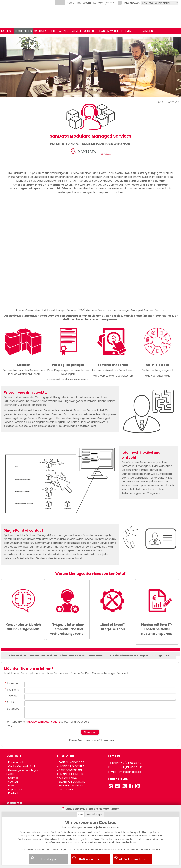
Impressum (84, 3)
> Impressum (14, 789)
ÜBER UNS (90, 31)
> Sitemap (13, 778)
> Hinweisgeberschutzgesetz (24, 770)
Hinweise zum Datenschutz (41, 722)
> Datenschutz (16, 762)
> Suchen (12, 782)
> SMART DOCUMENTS (70, 774)
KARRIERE (76, 31)
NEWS (101, 31)
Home (70, 3)
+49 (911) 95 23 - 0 (130, 763)
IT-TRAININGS (145, 31)
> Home (11, 786)
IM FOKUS (7, 31)
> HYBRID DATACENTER (71, 766)
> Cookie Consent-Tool (21, 766)
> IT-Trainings (65, 789)
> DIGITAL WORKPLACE (70, 762)
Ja (12, 727)
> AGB (10, 774)
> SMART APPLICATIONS (71, 782)
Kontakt (98, 3)
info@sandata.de (130, 772)
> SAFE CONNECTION (69, 770)
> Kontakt (12, 793)
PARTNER (63, 31)
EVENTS (130, 31)
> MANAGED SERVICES (70, 786)
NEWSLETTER (115, 31)
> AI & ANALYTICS (67, 778)
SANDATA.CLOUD (45, 31)
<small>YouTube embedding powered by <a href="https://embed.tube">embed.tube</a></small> (90, 252)
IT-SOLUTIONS (23, 31)
